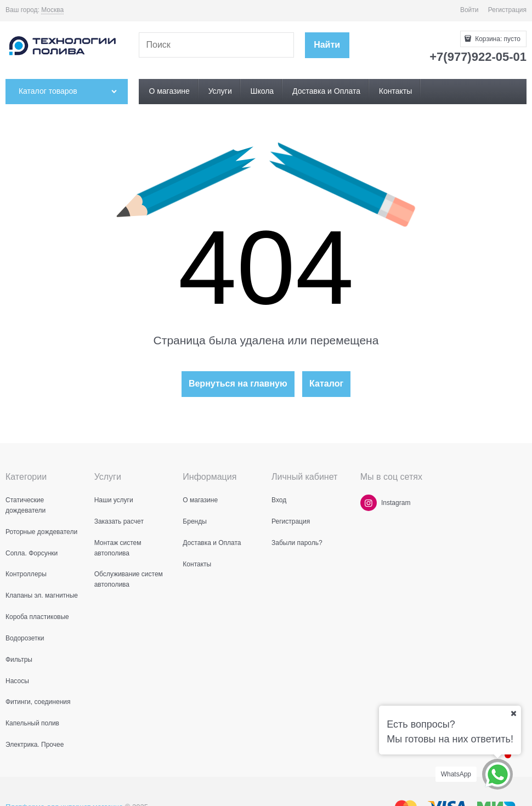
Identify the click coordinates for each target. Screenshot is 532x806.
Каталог (326, 384)
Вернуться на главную (238, 384)
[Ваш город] (513, 713)
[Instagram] (369, 503)
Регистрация (507, 10)
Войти (469, 10)
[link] (52, 10)
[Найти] (327, 45)
